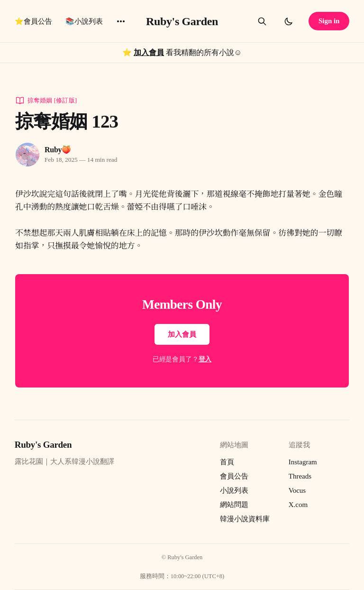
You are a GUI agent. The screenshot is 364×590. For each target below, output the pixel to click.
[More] (121, 21)
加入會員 (149, 52)
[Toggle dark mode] (289, 21)
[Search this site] (262, 21)
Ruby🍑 (58, 150)
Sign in (329, 21)
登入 (205, 359)
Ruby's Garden (182, 21)
